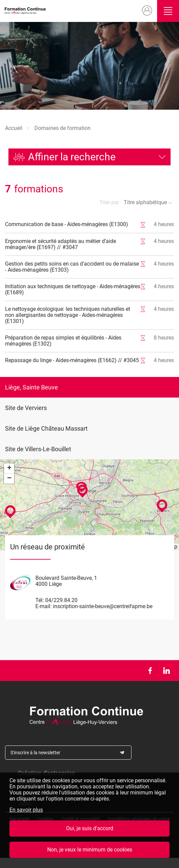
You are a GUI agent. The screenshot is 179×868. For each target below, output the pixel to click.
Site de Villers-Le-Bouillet (38, 449)
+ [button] (9, 468)
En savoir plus (26, 810)
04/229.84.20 (61, 600)
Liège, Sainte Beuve (32, 387)
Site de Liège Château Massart (46, 428)
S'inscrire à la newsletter (35, 753)
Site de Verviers (26, 408)
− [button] (9, 479)
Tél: (40, 600)
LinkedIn (166, 671)
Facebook (150, 671)
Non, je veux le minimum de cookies (90, 850)
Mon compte (147, 11)
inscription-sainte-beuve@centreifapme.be (103, 606)
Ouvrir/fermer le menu (168, 11)
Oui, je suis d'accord (90, 828)
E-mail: (43, 606)
